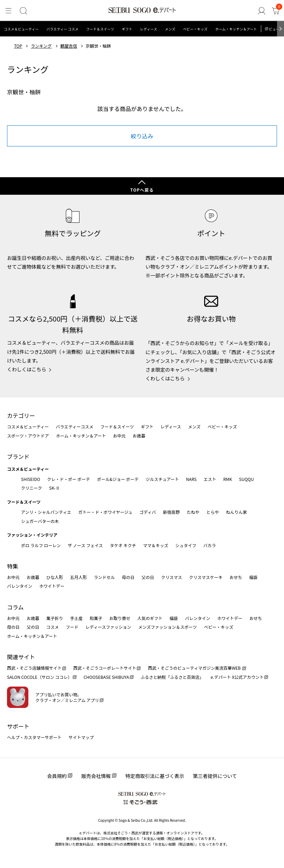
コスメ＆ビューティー (21, 29)
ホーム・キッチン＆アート (236, 29)
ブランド (18, 456)
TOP (18, 46)
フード (72, 627)
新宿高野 (171, 512)
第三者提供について (215, 776)
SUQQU (247, 479)
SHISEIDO (30, 479)
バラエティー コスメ (62, 29)
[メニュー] (8, 11)
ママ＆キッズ (156, 545)
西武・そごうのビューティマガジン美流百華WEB (195, 668)
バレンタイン (20, 586)
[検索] (23, 11)
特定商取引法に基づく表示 (155, 776)
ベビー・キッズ (195, 29)
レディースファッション (108, 627)
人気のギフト (150, 618)
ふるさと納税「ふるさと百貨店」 (172, 677)
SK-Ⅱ (54, 488)
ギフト (127, 29)
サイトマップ (81, 737)
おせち (236, 577)
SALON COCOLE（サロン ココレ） (39, 677)
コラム (15, 607)
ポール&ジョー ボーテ (118, 479)
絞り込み (142, 136)
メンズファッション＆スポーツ (168, 627)
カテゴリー (21, 415)
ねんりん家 (236, 512)
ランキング (41, 46)
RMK (227, 479)
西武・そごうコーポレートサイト (105, 668)
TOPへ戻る (142, 190)
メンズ (170, 29)
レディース (149, 29)
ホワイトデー (52, 586)
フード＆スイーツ (100, 29)
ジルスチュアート (162, 479)
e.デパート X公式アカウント (237, 677)
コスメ (53, 627)
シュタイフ (186, 545)
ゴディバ (148, 512)
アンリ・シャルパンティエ (46, 512)
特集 (13, 566)
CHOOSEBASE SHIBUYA (106, 677)
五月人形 (78, 577)
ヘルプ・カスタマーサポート (34, 737)
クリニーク (32, 488)
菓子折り (55, 618)
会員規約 (57, 776)
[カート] (276, 11)
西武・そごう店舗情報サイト (34, 668)
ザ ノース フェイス (85, 545)
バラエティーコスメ (74, 426)
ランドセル (104, 577)
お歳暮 (139, 436)
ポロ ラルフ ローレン (41, 545)
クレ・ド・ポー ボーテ (68, 479)
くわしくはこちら (27, 369)
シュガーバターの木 (40, 521)
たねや (193, 512)
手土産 (76, 618)
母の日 (128, 577)
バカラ (210, 545)
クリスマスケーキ (206, 577)
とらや (213, 512)
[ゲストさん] (262, 11)
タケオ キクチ (123, 545)
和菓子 (96, 618)
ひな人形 (55, 577)
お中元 (119, 436)
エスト (210, 479)
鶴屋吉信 (69, 46)
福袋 (253, 577)
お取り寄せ (120, 618)
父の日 (148, 577)
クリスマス (172, 577)
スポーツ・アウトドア (28, 436)
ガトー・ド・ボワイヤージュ (105, 512)
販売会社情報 (96, 776)
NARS (191, 479)
